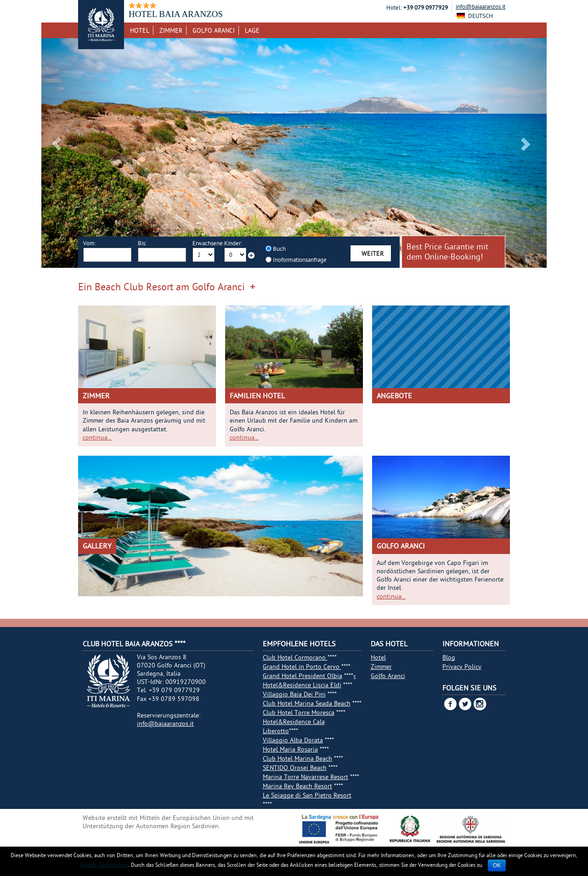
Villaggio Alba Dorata (293, 740)
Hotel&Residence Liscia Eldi (302, 685)
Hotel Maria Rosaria (290, 749)
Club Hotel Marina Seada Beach (307, 703)
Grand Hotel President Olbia (302, 676)
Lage (252, 30)
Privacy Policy (462, 667)
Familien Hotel (257, 396)
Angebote (394, 396)
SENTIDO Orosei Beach (295, 768)
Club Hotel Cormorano (295, 657)
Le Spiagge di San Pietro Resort (307, 795)
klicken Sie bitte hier (104, 865)
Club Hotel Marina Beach (297, 758)
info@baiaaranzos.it (481, 6)
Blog (449, 657)
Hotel (140, 30)
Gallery (97, 546)
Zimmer (171, 30)
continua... (97, 437)
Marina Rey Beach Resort (297, 786)
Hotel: (394, 8)
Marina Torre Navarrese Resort (305, 777)
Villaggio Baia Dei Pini (294, 694)
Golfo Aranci (214, 30)
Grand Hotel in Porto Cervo (302, 667)
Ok (497, 865)
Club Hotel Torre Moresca (299, 712)
